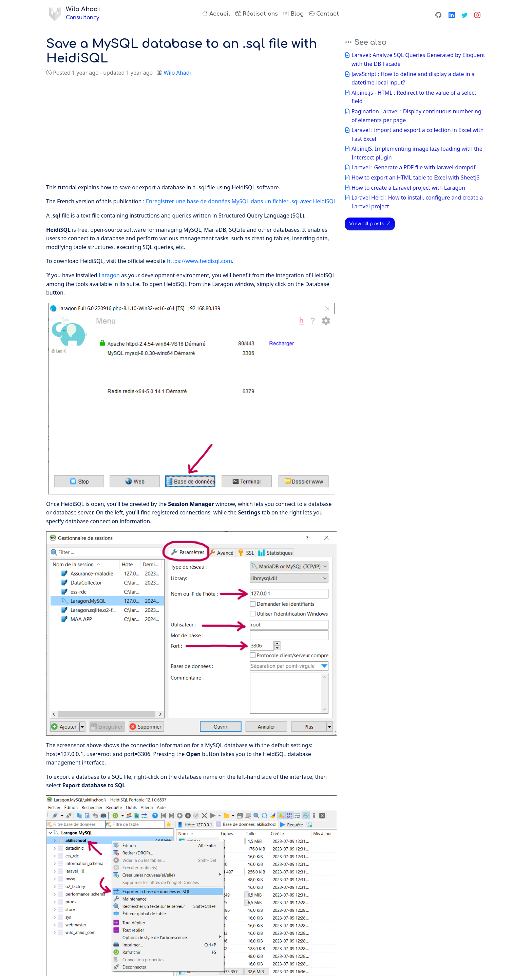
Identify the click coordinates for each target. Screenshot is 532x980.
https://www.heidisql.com (199, 261)
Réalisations (257, 14)
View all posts (370, 224)
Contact (324, 14)
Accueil (216, 14)
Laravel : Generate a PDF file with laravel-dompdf (413, 167)
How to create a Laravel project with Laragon (408, 188)
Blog (293, 14)
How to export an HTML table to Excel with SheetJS (415, 177)
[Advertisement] (191, 130)
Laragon (109, 275)
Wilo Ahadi (177, 73)
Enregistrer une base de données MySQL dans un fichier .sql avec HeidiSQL (241, 201)
